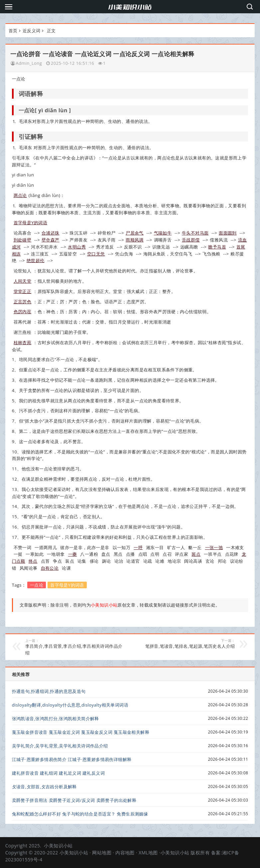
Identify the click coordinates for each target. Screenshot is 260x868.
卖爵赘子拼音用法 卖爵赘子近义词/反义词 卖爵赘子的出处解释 (74, 800)
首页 (13, 31)
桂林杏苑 (23, 342)
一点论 (37, 585)
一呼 (138, 547)
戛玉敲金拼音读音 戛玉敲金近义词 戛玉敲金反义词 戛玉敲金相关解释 (81, 732)
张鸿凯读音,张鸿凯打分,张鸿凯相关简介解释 (56, 719)
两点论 (20, 195)
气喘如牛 (163, 233)
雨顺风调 (135, 240)
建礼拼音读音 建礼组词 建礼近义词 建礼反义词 (58, 773)
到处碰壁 (23, 240)
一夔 (73, 554)
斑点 (196, 554)
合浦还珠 (51, 233)
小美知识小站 (58, 846)
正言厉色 (23, 302)
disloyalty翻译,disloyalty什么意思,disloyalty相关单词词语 (70, 705)
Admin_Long (29, 63)
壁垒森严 (51, 240)
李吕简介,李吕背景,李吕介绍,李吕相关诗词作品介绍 (75, 647)
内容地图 (125, 853)
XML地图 (148, 853)
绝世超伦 (36, 260)
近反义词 (32, 31)
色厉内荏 (23, 312)
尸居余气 (135, 233)
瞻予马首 (217, 247)
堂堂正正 (23, 291)
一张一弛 (214, 547)
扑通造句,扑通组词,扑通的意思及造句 (49, 691)
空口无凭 (96, 254)
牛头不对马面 (195, 233)
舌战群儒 (191, 240)
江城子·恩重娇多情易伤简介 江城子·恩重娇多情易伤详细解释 (72, 759)
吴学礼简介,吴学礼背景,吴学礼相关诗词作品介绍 (60, 746)
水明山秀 (77, 247)
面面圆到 (228, 233)
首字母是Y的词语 (30, 223)
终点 (33, 561)
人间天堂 (23, 281)
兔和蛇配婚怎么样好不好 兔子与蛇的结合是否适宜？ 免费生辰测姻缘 (80, 814)
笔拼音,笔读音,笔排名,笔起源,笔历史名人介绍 (185, 644)
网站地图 (102, 853)
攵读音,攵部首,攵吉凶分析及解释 (44, 787)
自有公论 (50, 568)
